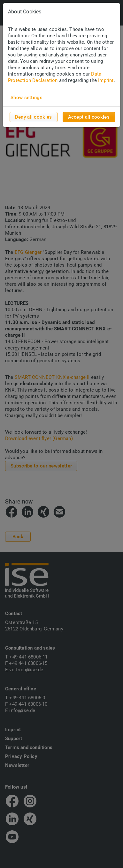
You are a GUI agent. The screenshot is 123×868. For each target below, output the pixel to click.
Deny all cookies (34, 117)
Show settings (27, 98)
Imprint (106, 80)
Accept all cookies (89, 117)
